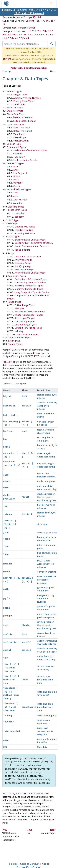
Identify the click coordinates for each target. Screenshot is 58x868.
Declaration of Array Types (28, 253)
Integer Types (20, 95)
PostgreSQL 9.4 (32, 17)
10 (44, 31)
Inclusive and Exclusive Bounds (30, 309)
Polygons (18, 182)
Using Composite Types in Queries (32, 289)
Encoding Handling (24, 228)
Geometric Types (15, 163)
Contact (37, 853)
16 (47, 21)
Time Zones (19, 133)
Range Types (14, 299)
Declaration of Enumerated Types (30, 150)
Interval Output (21, 140)
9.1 (26, 35)
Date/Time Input (22, 127)
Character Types (15, 111)
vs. (20, 198)
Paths (16, 179)
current (7, 59)
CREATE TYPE (32, 353)
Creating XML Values (25, 224)
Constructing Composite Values (30, 279)
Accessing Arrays (23, 260)
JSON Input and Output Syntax (30, 237)
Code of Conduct (30, 850)
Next (53, 71)
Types (14, 234)
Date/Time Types (16, 124)
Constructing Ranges (25, 318)
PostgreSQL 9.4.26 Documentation (29, 68)
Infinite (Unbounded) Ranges (29, 312)
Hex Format (23, 117)
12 (35, 31)
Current (30, 21)
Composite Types (17, 273)
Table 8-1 (7, 359)
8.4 (37, 35)
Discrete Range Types (26, 322)
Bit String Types (16, 205)
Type (13, 218)
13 (30, 31)
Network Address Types (19, 189)
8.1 (53, 35)
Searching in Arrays (24, 266)
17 (42, 21)
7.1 (27, 38)
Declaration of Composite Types (31, 276)
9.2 (20, 35)
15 (52, 21)
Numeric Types (14, 91)
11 (40, 31)
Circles (17, 185)
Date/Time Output (23, 130)
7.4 (11, 38)
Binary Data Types (16, 114)
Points (17, 166)
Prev (5, 71)
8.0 (6, 38)
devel (32, 28)
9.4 (10, 35)
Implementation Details (25, 159)
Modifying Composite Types (29, 286)
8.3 (42, 35)
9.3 (15, 35)
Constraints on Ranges (27, 331)
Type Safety (19, 156)
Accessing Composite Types (29, 283)
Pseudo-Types (15, 341)
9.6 (50, 31)
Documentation (11, 17)
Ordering (18, 153)
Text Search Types (17, 208)
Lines (16, 169)
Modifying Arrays (23, 263)
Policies (13, 850)
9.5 (4, 35)
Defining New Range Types (28, 325)
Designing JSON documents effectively (34, 240)
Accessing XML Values (26, 231)
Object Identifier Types (19, 335)
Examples (19, 305)
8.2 (48, 35)
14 (4, 24)
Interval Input (20, 137)
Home (29, 816)
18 (37, 21)
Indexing (22, 247)
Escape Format (24, 121)
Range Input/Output (25, 315)
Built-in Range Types (25, 302)
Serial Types (19, 104)
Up (9, 71)
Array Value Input (23, 257)
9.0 (31, 35)
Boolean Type (14, 143)
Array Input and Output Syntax (30, 270)
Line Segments (21, 172)
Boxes (17, 176)
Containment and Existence (32, 244)
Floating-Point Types (24, 101)
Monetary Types (15, 108)
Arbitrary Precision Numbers (27, 98)
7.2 (22, 38)
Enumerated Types (16, 147)
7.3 (17, 38)
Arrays (11, 250)
